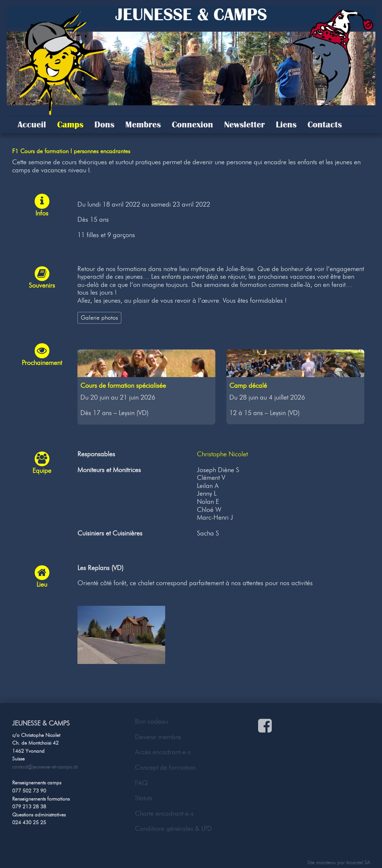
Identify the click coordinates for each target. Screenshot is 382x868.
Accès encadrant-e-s (163, 752)
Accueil (32, 124)
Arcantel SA (358, 862)
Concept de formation (165, 767)
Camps (70, 124)
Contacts (325, 124)
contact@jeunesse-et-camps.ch (45, 767)
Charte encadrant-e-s (164, 813)
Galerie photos (99, 317)
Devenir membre (158, 737)
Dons (104, 124)
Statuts (144, 798)
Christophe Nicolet (222, 454)
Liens (286, 124)
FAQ (141, 783)
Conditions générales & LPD (173, 829)
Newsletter (244, 124)
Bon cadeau (152, 721)
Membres (143, 124)
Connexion (192, 124)
